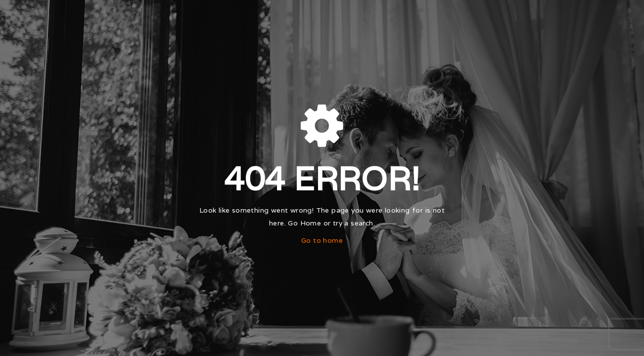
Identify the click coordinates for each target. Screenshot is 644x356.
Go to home (322, 240)
